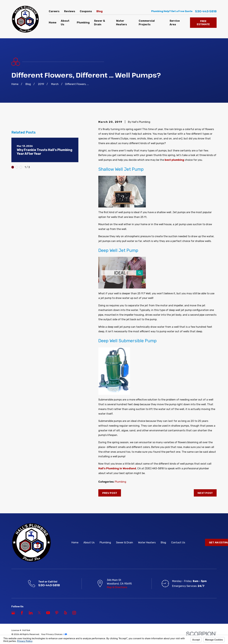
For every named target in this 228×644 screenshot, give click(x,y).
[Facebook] (22, 613)
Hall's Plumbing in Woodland (117, 468)
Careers (54, 11)
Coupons (86, 11)
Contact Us (178, 542)
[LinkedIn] (31, 613)
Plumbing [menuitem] (83, 23)
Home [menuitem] (53, 23)
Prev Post (110, 493)
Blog (100, 11)
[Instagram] (74, 613)
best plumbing (174, 160)
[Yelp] (65, 613)
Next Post (205, 493)
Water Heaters (147, 542)
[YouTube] (48, 613)
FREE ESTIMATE (203, 23)
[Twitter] (39, 613)
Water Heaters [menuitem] (121, 23)
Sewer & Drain (125, 542)
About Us (89, 542)
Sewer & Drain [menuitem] (100, 23)
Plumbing (120, 482)
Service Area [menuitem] (175, 23)
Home (75, 542)
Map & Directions (117, 587)
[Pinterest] (57, 613)
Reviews (70, 11)
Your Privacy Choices (54, 634)
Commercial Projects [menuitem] (147, 23)
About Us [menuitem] (65, 23)
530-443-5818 (206, 11)
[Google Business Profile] (13, 613)
